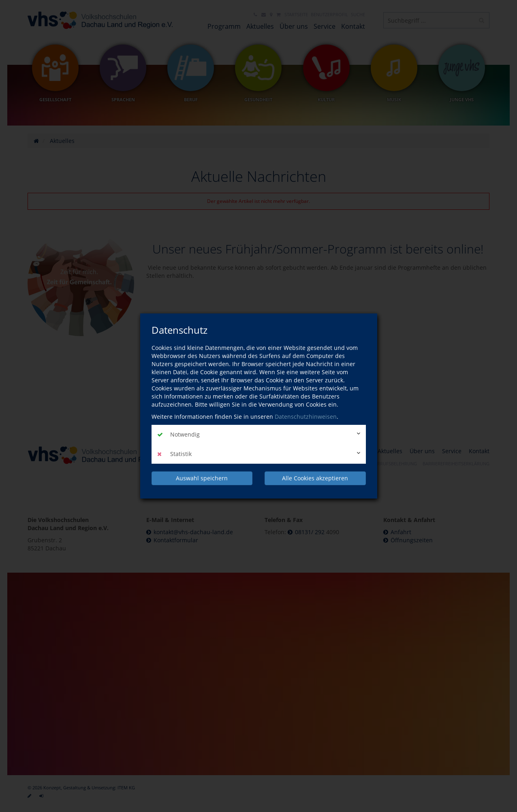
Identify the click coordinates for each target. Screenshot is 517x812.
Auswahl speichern (202, 478)
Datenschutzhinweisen (306, 417)
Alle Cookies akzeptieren (315, 478)
